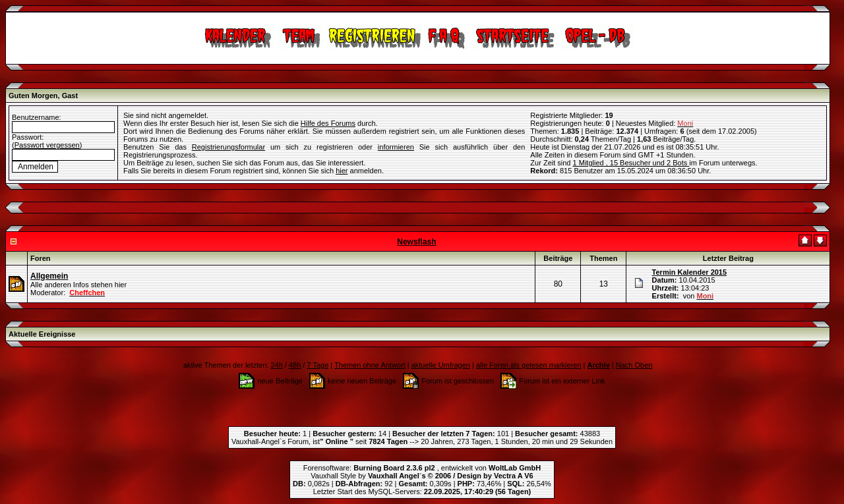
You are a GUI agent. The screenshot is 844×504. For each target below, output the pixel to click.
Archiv (599, 365)
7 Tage (317, 365)
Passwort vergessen (47, 145)
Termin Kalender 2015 (690, 272)
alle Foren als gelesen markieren (529, 365)
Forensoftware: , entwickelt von (422, 468)
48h (295, 365)
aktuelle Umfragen (441, 365)
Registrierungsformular (228, 147)
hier (342, 171)
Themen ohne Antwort (370, 365)
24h (276, 365)
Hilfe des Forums (328, 123)
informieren (396, 147)
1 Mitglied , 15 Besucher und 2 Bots (631, 163)
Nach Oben (634, 365)
